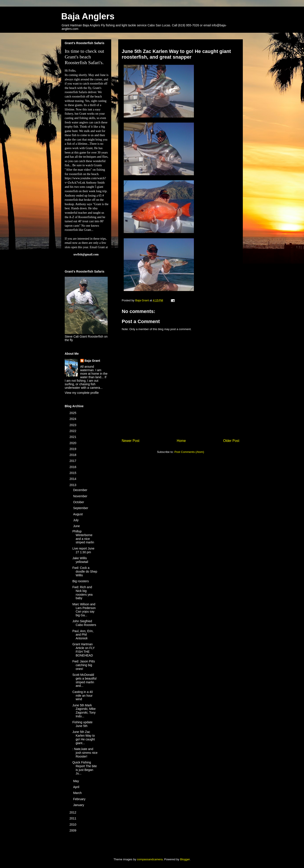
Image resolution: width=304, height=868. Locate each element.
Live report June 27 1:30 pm (83, 550)
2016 (73, 467)
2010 (73, 825)
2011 (73, 818)
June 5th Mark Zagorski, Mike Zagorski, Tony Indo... (84, 711)
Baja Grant (92, 361)
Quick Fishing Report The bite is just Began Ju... (85, 768)
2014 (73, 479)
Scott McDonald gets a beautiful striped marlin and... (84, 680)
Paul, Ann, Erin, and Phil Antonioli (83, 635)
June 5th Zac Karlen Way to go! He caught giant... (84, 737)
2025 (73, 413)
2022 (73, 431)
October (79, 502)
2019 (73, 449)
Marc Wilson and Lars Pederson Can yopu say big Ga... (84, 610)
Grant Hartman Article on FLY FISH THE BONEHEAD (84, 650)
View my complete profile (82, 393)
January (79, 805)
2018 (73, 455)
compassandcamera (150, 859)
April (77, 787)
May (76, 781)
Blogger (185, 859)
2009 (73, 830)
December (80, 490)
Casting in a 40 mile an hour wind (83, 696)
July (76, 520)
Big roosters (81, 581)
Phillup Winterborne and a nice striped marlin (83, 537)
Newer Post (131, 441)
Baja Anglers (88, 16)
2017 (73, 461)
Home (181, 441)
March (78, 793)
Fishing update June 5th (82, 724)
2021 (73, 437)
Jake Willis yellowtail (80, 560)
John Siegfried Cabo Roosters (84, 623)
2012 (73, 812)
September (81, 508)
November (80, 496)
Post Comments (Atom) (189, 452)
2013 (73, 485)
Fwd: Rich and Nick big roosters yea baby (82, 593)
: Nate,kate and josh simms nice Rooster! (85, 753)
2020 (73, 443)
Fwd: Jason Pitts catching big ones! (84, 665)
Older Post (231, 441)
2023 (73, 425)
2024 (73, 419)
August (78, 514)
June (77, 526)
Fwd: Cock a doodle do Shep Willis (85, 571)
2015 (73, 473)
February (80, 799)
